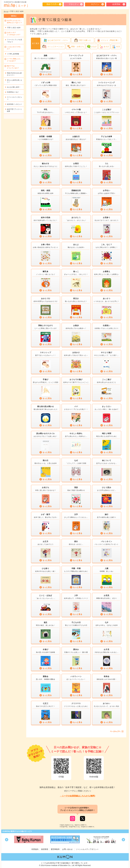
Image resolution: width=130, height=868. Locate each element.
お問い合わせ (67, 849)
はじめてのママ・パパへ (56, 40)
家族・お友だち (76, 47)
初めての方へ (52, 4)
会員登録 (116, 4)
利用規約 (35, 849)
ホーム (6, 11)
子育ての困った (83, 40)
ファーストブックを (14, 41)
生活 (116, 47)
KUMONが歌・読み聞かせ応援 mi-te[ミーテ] (16, 4)
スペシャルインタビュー (14, 98)
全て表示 (36, 43)
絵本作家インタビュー (14, 104)
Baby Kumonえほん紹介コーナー (14, 74)
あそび (104, 47)
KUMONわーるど (13, 92)
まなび (92, 47)
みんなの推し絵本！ (14, 87)
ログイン (95, 4)
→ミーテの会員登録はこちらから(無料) (78, 796)
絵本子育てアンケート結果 (14, 110)
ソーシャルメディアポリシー (87, 849)
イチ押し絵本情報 (13, 54)
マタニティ (74, 4)
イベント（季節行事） (108, 40)
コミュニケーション (53, 47)
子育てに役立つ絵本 (14, 28)
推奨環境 (45, 849)
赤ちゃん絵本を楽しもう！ (14, 81)
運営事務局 (55, 849)
